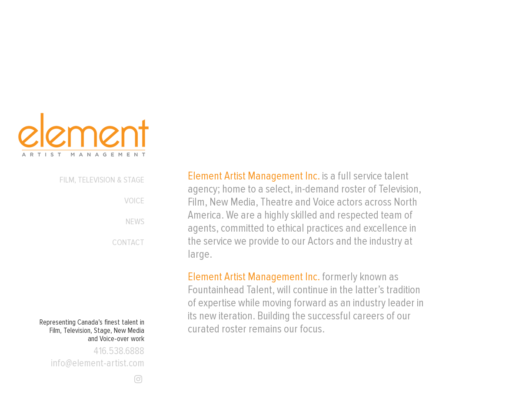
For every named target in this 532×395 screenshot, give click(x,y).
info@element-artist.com (98, 363)
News (135, 222)
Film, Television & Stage (102, 180)
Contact (128, 242)
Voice (134, 201)
